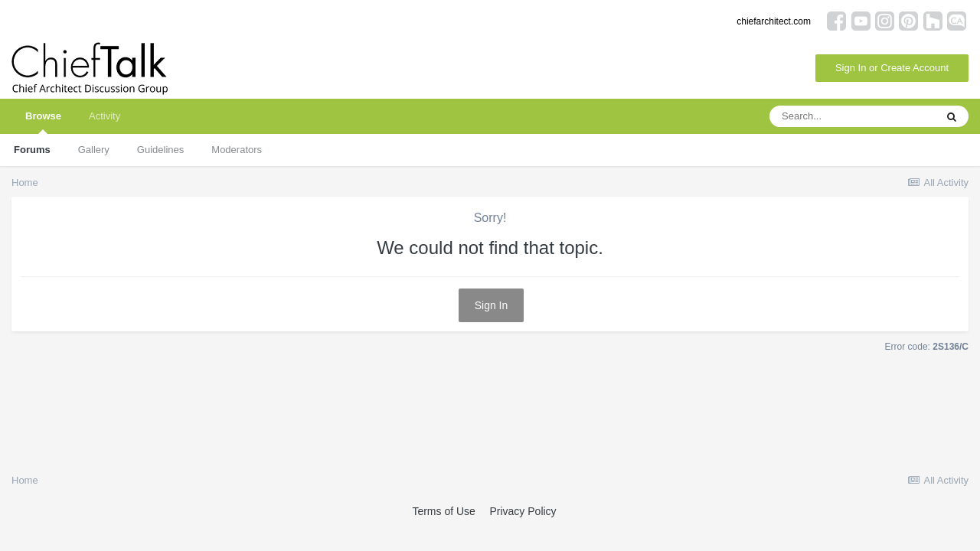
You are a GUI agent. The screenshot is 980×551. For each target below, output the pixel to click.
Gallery (94, 150)
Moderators (237, 150)
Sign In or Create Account (892, 68)
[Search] (852, 116)
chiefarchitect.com (774, 21)
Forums (32, 150)
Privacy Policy (523, 511)
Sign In (492, 305)
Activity (105, 116)
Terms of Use (443, 511)
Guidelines (160, 150)
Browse (43, 122)
